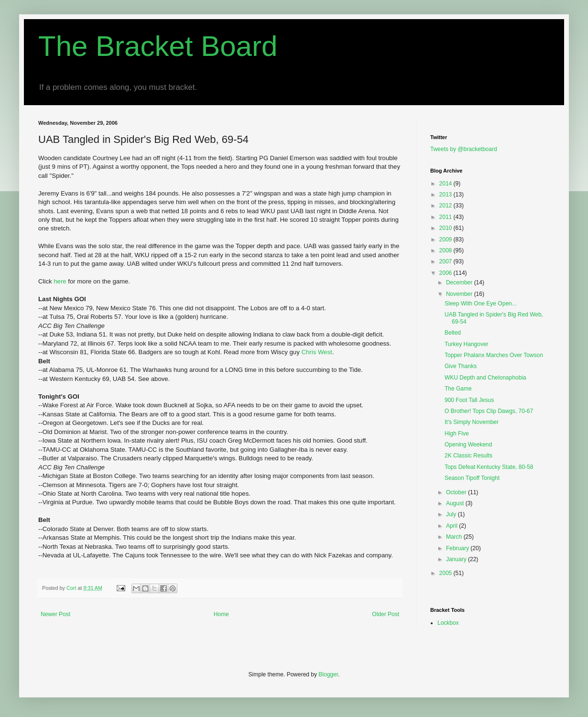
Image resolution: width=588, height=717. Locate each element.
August (456, 503)
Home (221, 614)
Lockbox (448, 623)
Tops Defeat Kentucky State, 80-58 (489, 467)
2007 (446, 261)
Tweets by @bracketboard (464, 149)
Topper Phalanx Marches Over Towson (494, 355)
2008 (446, 250)
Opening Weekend (468, 445)
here (61, 281)
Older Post (386, 614)
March (455, 537)
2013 (446, 195)
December (460, 282)
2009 (446, 239)
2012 (446, 206)
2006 (446, 273)
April (452, 526)
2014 (446, 184)
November (460, 294)
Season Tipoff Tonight (472, 478)
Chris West (316, 352)
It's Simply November (472, 422)
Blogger (328, 674)
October (457, 492)
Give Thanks (461, 366)
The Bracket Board (158, 46)
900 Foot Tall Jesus (469, 400)
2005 (446, 573)
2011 (446, 217)
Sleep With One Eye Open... (481, 304)
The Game (458, 389)
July (452, 514)
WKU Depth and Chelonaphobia (485, 378)
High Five (457, 434)
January (457, 559)
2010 (446, 228)
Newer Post (55, 614)
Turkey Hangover (467, 344)
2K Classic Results (468, 456)
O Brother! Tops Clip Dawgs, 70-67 (489, 411)
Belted (453, 333)
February (458, 548)
